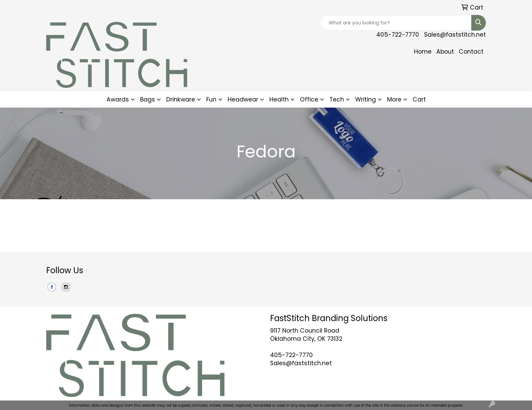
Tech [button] (337, 99)
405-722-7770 (398, 35)
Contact (471, 52)
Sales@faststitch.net (455, 35)
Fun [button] (211, 99)
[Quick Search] (396, 23)
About (445, 52)
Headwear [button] (243, 99)
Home (423, 52)
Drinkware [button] (181, 99)
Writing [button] (366, 99)
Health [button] (279, 99)
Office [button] (309, 99)
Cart (419, 99)
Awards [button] (118, 99)
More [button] (394, 99)
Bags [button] (148, 99)
